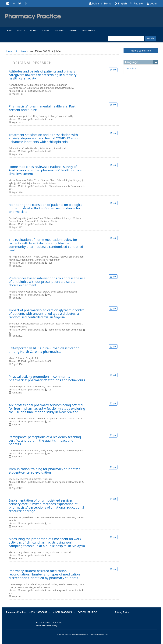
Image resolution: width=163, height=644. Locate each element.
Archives (59, 31)
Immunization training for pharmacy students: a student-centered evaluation (45, 471)
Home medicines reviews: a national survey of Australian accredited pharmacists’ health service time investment (45, 170)
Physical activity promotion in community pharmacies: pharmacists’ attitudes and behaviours (47, 378)
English (121, 3)
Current (47, 31)
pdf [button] (114, 70)
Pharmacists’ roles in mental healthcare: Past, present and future (43, 108)
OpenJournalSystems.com (98, 634)
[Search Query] (126, 38)
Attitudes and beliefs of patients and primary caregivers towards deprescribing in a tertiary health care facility (43, 75)
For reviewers (88, 31)
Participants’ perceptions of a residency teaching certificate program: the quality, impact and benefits (45, 441)
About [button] (21, 31)
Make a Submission (141, 51)
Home (10, 31)
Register (137, 3)
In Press (34, 31)
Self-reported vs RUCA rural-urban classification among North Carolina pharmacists (44, 350)
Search (150, 38)
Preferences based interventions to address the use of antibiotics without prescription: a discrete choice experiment (47, 282)
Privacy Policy (122, 612)
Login (152, 3)
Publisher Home (100, 3)
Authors (73, 31)
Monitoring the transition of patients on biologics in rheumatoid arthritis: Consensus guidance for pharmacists (45, 208)
